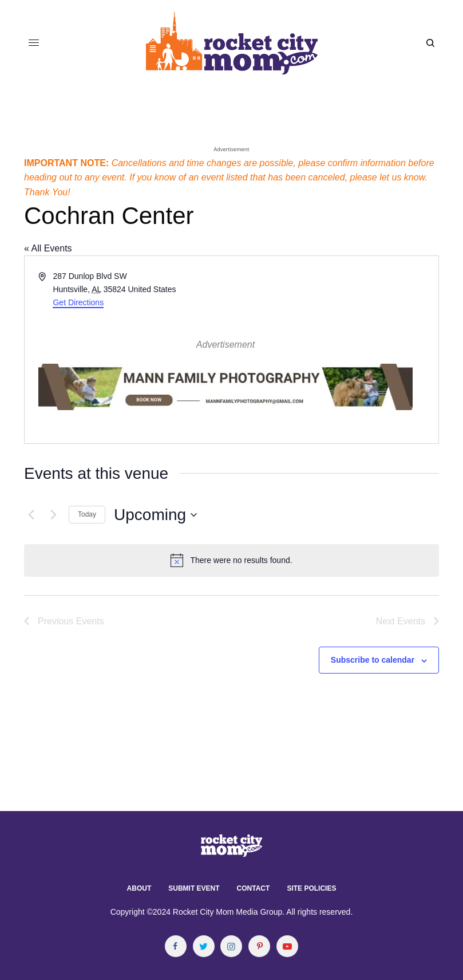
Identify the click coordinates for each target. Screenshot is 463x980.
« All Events (48, 248)
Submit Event (194, 888)
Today (87, 514)
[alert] (231, 560)
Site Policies (311, 888)
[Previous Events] (31, 515)
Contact (254, 888)
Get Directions (78, 302)
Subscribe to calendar (373, 660)
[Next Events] (53, 515)
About (139, 888)
